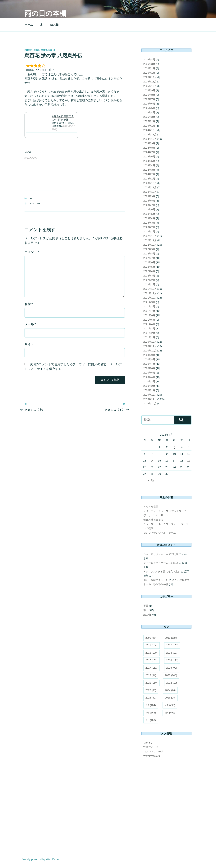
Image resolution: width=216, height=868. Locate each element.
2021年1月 (149, 337)
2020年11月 (150, 346)
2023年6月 (149, 209)
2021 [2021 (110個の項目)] (152, 683)
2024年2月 (149, 174)
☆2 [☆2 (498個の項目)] (170, 705)
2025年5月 (149, 108)
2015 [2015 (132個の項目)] (152, 660)
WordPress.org (152, 756)
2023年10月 (150, 192)
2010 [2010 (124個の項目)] (171, 638)
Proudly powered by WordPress (40, 859)
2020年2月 (149, 386)
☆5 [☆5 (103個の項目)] (151, 720)
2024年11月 (150, 135)
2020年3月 (149, 381)
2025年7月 (149, 99)
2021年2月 (149, 333)
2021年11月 (150, 293)
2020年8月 (149, 359)
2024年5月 (149, 161)
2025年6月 (149, 104)
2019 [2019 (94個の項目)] (151, 675)
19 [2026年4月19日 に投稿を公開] (189, 461)
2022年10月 (150, 245)
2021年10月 (150, 298)
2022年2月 (149, 280)
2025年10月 (150, 86)
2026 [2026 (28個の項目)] (170, 698)
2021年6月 (149, 315)
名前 (29, 304)
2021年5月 (149, 320)
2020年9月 (149, 355)
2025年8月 (149, 95)
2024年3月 (149, 170)
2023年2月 (149, 227)
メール (30, 324)
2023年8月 (149, 201)
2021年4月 (149, 324)
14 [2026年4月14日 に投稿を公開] (152, 461)
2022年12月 (150, 236)
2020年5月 (149, 373)
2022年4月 (149, 271)
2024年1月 (149, 179)
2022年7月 (149, 258)
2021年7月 (149, 311)
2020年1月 (149, 390)
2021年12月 (150, 289)
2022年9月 (149, 249)
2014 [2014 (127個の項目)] (172, 653)
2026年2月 (149, 68)
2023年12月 (150, 183)
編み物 (54, 25)
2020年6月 (149, 368)
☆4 (38, 204)
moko (52, 50)
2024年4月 (149, 165)
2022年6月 (149, 262)
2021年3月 (149, 329)
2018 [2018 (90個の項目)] (172, 668)
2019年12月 (150, 395)
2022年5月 (149, 267)
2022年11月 (150, 240)
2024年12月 (150, 130)
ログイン (148, 743)
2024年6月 (149, 157)
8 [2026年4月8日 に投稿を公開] (159, 454)
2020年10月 (150, 351)
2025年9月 (149, 90)
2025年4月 (149, 112)
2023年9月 (149, 196)
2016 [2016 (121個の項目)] (172, 660)
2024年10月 (150, 139)
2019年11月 (150, 399)
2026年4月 (149, 60)
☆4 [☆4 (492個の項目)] (170, 713)
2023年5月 (149, 214)
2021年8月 (149, 306)
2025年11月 (150, 82)
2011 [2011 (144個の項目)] (152, 645)
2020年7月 (149, 364)
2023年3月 (149, 223)
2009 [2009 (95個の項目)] (151, 638)
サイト (29, 344)
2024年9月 (149, 143)
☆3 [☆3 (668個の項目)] (151, 713)
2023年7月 (149, 205)
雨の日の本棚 (45, 14)
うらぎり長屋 (151, 507)
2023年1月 (149, 232)
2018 (32, 204)
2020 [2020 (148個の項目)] (171, 675)
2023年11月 (150, 187)
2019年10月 (150, 404)
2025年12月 (150, 77)
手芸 (146, 606)
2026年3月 (149, 64)
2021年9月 (149, 302)
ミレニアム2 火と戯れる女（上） (162, 571)
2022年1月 (149, 284)
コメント (32, 252)
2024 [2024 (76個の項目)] (170, 690)
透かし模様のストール (156, 580)
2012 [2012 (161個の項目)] (172, 645)
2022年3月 (149, 276)
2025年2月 (149, 121)
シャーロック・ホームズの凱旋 (161, 554)
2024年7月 (149, 152)
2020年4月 (149, 377)
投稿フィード (151, 747)
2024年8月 (149, 148)
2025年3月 (149, 117)
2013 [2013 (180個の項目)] (152, 653)
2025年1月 (149, 126)
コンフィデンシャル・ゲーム (160, 533)
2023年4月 (149, 218)
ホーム (29, 25)
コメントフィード (153, 752)
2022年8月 (149, 254)
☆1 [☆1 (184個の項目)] (151, 705)
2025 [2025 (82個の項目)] (151, 698)
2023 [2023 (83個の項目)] (151, 690)
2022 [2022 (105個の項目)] (172, 683)
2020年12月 (150, 342)
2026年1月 (149, 73)
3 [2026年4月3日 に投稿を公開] (174, 447)
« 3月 (151, 480)
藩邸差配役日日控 (153, 520)
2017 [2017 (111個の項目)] (152, 668)
